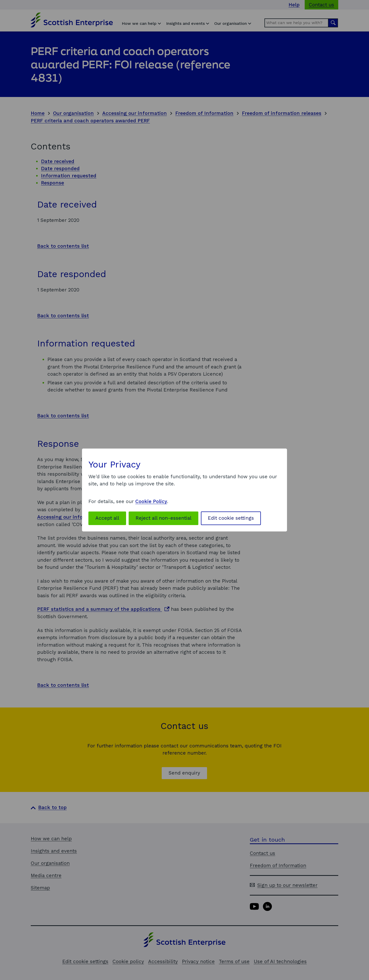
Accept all (107, 518)
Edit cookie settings (231, 518)
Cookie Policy (151, 501)
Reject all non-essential (163, 518)
